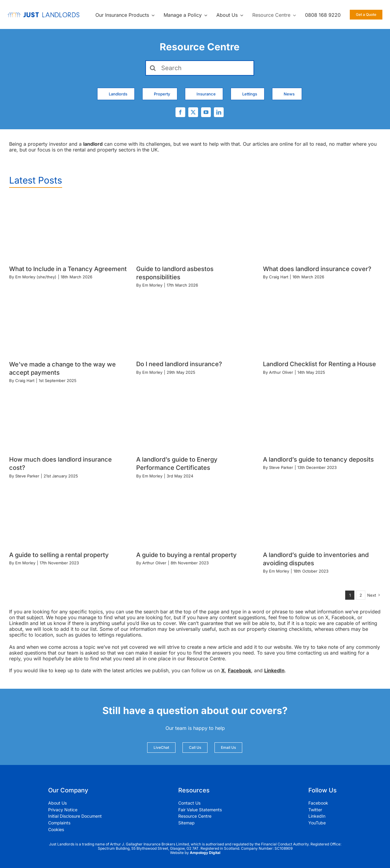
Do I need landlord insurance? (179, 364)
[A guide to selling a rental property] (68, 514)
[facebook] (180, 112)
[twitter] (193, 112)
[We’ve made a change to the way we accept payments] (68, 323)
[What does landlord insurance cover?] (322, 228)
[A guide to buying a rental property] (195, 514)
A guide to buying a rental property (186, 555)
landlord (93, 144)
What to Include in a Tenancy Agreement (68, 269)
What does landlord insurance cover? (317, 269)
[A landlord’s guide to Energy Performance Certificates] (195, 419)
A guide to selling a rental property (59, 555)
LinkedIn (274, 670)
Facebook (239, 670)
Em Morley (152, 285)
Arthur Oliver (281, 372)
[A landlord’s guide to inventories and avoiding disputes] (322, 514)
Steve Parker (27, 476)
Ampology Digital (205, 853)
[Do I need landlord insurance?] (195, 323)
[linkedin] (219, 112)
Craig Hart (279, 277)
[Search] (200, 68)
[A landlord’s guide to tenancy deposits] (322, 419)
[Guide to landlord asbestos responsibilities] (195, 228)
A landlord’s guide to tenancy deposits (318, 459)
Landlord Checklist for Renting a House (319, 364)
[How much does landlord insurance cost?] (68, 419)
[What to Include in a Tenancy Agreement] (68, 228)
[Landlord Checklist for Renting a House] (322, 323)
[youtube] (206, 112)
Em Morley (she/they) (36, 277)
